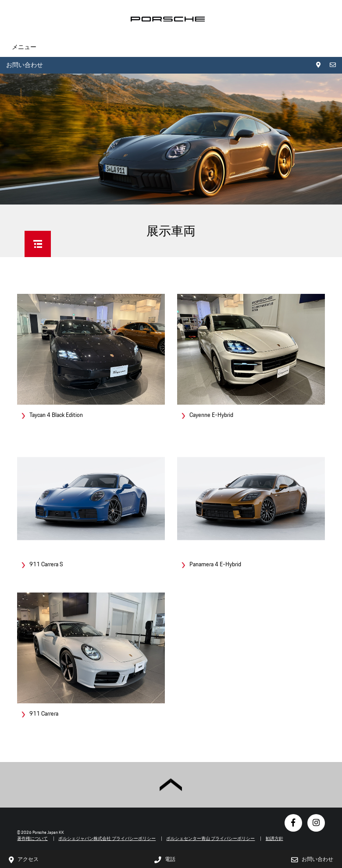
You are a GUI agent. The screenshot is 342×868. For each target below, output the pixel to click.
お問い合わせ (25, 65)
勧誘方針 (274, 838)
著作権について (32, 838)
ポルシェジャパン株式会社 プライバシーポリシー (107, 838)
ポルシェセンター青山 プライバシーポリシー (210, 838)
